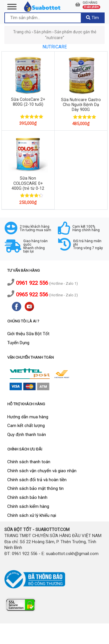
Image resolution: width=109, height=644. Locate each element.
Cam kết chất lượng (26, 426)
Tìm (92, 18)
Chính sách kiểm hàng (28, 506)
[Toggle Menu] (12, 7)
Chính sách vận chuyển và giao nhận (42, 471)
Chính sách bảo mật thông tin (35, 488)
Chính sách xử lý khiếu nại (32, 515)
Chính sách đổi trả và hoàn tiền (37, 480)
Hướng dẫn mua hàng (28, 417)
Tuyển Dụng (18, 343)
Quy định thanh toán (27, 435)
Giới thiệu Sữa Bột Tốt (28, 334)
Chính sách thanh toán (29, 462)
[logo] (43, 6)
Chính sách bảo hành (27, 497)
